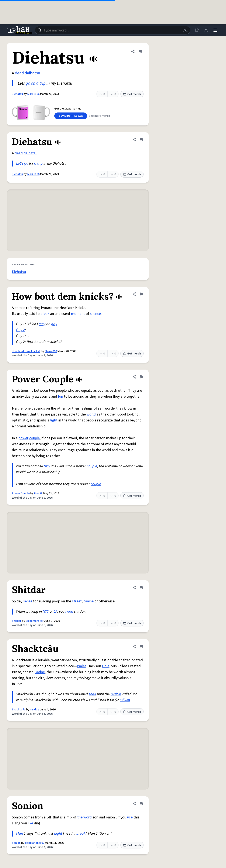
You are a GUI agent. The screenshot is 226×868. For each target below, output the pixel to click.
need (69, 611)
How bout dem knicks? (26, 351)
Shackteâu (19, 710)
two (47, 466)
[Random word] (185, 30)
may (42, 324)
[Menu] (215, 30)
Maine (40, 672)
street (77, 601)
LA (55, 611)
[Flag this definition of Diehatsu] (140, 51)
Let (19, 163)
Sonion (16, 843)
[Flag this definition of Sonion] (142, 804)
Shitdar (17, 621)
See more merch (99, 116)
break (45, 314)
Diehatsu (17, 94)
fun (60, 396)
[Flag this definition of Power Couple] (142, 377)
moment (78, 314)
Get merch (132, 94)
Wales (82, 666)
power (23, 438)
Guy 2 (20, 330)
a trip (41, 83)
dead (19, 73)
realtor (116, 694)
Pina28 (38, 494)
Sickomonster (35, 621)
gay (54, 324)
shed (92, 694)
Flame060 (51, 351)
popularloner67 (35, 843)
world (91, 414)
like (30, 823)
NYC (46, 611)
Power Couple (21, 494)
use (130, 817)
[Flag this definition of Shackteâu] (142, 646)
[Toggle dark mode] (206, 30)
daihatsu (32, 73)
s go (25, 163)
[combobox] (113, 30)
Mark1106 (33, 94)
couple (34, 438)
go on (31, 83)
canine (88, 601)
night (58, 833)
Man (20, 833)
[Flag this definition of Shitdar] (142, 588)
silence (95, 314)
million (125, 700)
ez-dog (35, 710)
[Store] (197, 30)
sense (28, 601)
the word (84, 817)
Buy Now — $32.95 (71, 116)
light (54, 420)
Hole (106, 666)
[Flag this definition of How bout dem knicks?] (142, 294)
